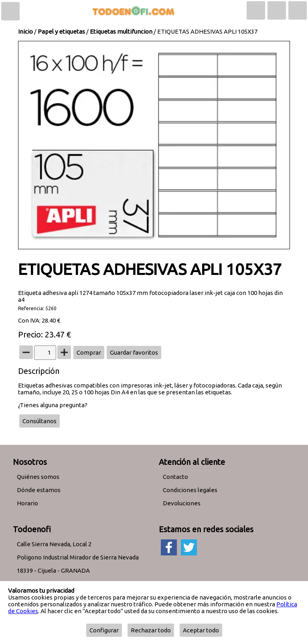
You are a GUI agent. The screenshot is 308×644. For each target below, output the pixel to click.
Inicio (25, 31)
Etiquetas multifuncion (121, 31)
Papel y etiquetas (61, 31)
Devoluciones (182, 503)
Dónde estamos (39, 490)
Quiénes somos (38, 477)
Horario (27, 503)
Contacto (175, 477)
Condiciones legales (190, 490)
